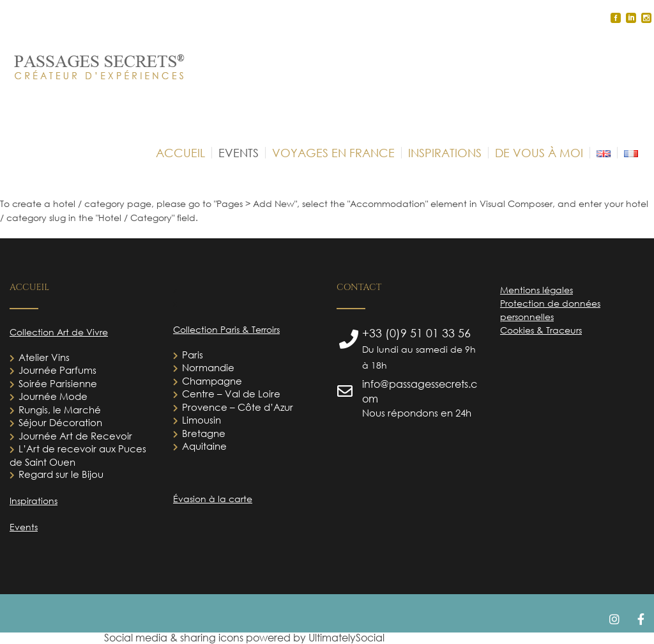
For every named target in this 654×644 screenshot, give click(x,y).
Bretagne (204, 433)
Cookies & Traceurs (541, 330)
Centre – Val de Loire (231, 394)
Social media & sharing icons (175, 638)
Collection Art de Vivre (59, 332)
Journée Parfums (57, 370)
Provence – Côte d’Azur (238, 407)
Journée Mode (53, 396)
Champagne (212, 381)
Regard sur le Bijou (61, 474)
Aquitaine (204, 446)
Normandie (208, 367)
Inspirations (34, 501)
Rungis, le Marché (60, 410)
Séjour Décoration (60, 422)
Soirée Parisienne (58, 383)
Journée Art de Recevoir (75, 436)
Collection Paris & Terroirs (226, 329)
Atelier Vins (44, 357)
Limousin (202, 420)
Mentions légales (536, 290)
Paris (193, 355)
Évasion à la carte (213, 499)
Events (24, 527)
